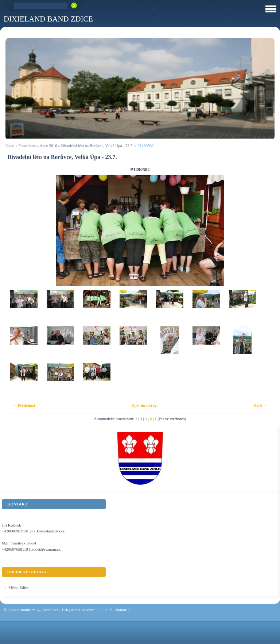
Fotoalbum (27, 146)
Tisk (65, 610)
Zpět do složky (144, 406)
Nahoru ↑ (123, 610)
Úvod (10, 146)
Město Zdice (18, 587)
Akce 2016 (48, 146)
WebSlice (51, 610)
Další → (260, 406)
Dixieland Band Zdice (48, 19)
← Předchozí (24, 406)
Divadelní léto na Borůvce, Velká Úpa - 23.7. (97, 146)
